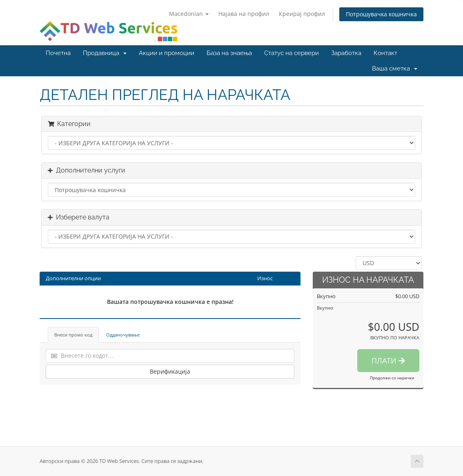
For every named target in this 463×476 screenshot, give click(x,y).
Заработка (346, 53)
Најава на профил (244, 14)
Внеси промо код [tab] (73, 335)
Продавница (105, 53)
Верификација (170, 371)
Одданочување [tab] (123, 335)
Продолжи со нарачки (392, 378)
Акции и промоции (167, 53)
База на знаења (229, 53)
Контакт (385, 53)
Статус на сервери (292, 53)
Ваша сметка (395, 69)
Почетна (58, 53)
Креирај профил (302, 14)
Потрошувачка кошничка (381, 14)
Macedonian (189, 14)
